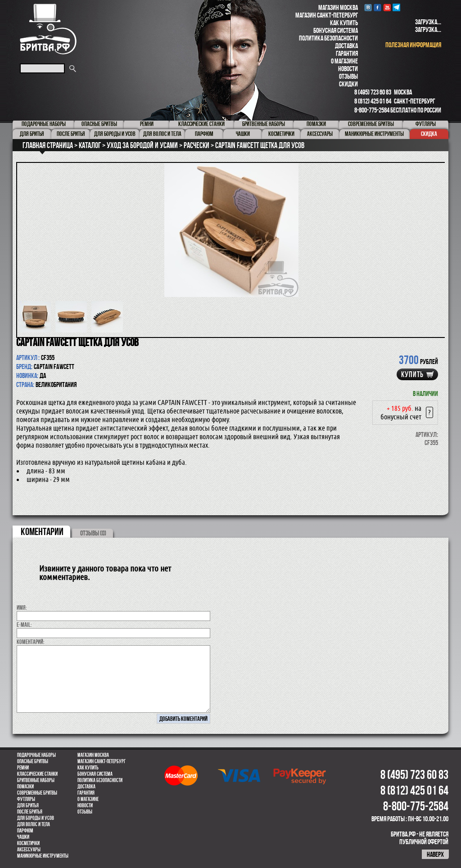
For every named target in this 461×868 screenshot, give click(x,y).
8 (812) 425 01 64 (373, 101)
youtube (387, 7)
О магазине (344, 61)
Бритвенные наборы (36, 780)
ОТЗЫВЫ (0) (93, 533)
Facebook (377, 7)
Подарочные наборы (36, 755)
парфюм (25, 831)
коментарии (42, 531)
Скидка (429, 134)
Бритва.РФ (48, 29)
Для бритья (28, 805)
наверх (435, 854)
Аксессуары (29, 850)
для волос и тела (34, 824)
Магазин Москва (338, 7)
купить (412, 374)
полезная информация (413, 45)
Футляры (26, 799)
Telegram (396, 7)
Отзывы (348, 76)
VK (368, 7)
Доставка (346, 46)
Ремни (23, 768)
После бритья (30, 812)
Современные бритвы (37, 793)
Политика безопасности (328, 38)
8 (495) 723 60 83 (373, 92)
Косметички (28, 843)
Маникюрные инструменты (43, 856)
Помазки (25, 787)
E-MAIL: (24, 625)
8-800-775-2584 (372, 110)
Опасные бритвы (33, 761)
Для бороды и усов (36, 818)
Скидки (348, 84)
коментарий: (31, 642)
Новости (348, 69)
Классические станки (37, 774)
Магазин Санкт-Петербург (327, 15)
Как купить (344, 23)
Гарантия (347, 53)
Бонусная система (336, 30)
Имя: (22, 607)
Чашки (23, 837)
